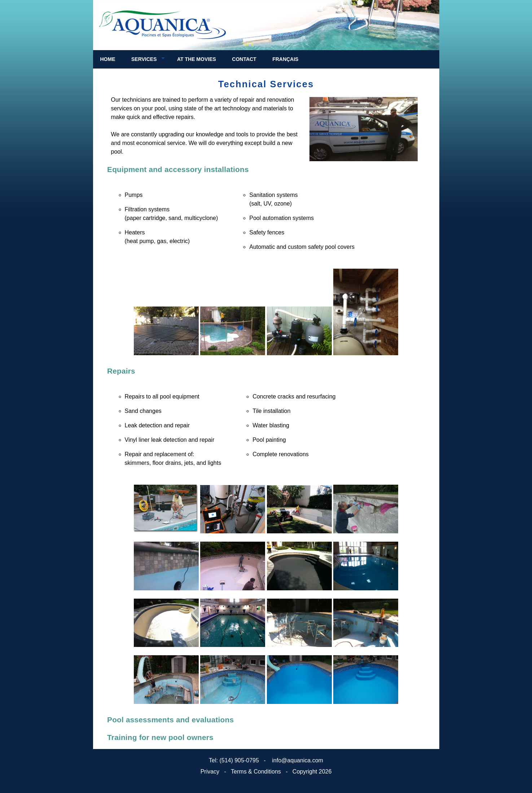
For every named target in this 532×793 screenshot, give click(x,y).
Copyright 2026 (312, 772)
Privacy (210, 772)
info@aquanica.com (297, 760)
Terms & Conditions (256, 772)
